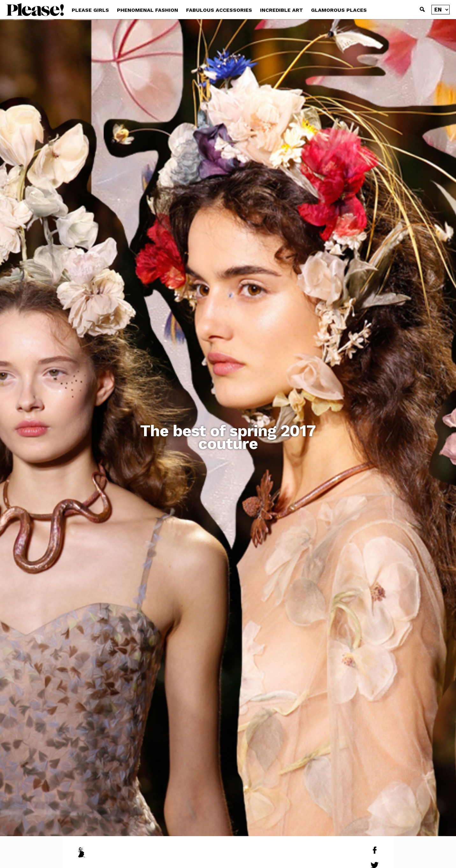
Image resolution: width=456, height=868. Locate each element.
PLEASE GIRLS (90, 10)
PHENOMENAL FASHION (148, 10)
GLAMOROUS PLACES (339, 10)
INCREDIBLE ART (282, 10)
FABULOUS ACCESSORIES (219, 10)
